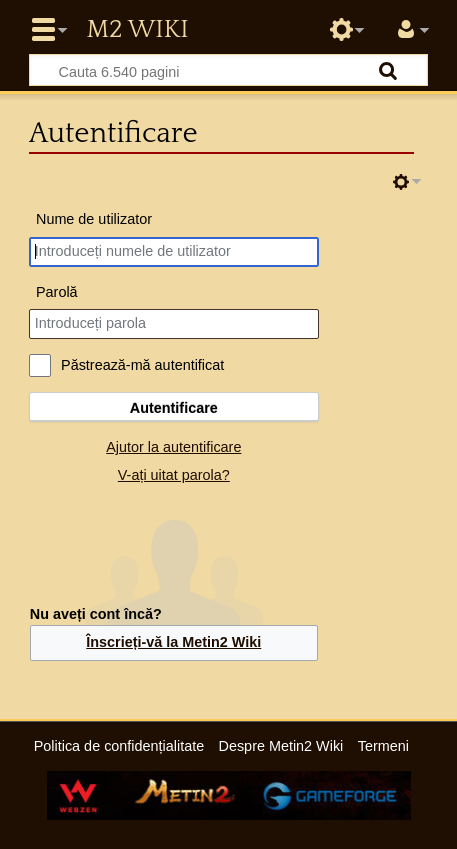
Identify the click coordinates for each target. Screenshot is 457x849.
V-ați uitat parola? (174, 475)
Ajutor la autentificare (173, 447)
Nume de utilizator (94, 219)
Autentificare (174, 408)
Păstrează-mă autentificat (142, 365)
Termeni (383, 746)
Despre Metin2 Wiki (281, 746)
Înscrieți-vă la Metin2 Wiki (173, 642)
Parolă (57, 292)
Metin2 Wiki (137, 30)
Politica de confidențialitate (119, 746)
